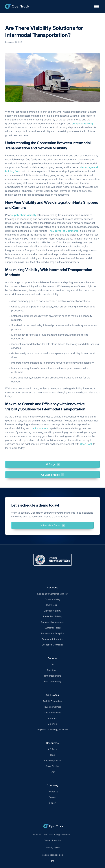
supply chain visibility (24, 215)
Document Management (53, 622)
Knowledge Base (52, 760)
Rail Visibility (52, 605)
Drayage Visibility (53, 611)
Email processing (53, 681)
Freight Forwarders (52, 701)
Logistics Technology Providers (53, 729)
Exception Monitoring (52, 645)
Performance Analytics (53, 633)
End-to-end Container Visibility (53, 594)
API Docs (53, 749)
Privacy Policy (53, 848)
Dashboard (53, 670)
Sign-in (53, 803)
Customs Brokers (52, 712)
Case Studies (53, 766)
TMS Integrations (52, 676)
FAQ (53, 772)
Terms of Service (53, 840)
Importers (52, 718)
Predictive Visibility (53, 616)
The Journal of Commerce (63, 231)
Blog (52, 755)
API (52, 664)
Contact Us (52, 792)
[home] (16, 6)
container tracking (82, 123)
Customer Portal (52, 628)
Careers (52, 797)
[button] (96, 7)
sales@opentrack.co (53, 855)
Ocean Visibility (52, 599)
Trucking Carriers (53, 707)
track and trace (39, 428)
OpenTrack (86, 444)
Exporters (52, 724)
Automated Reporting (52, 639)
